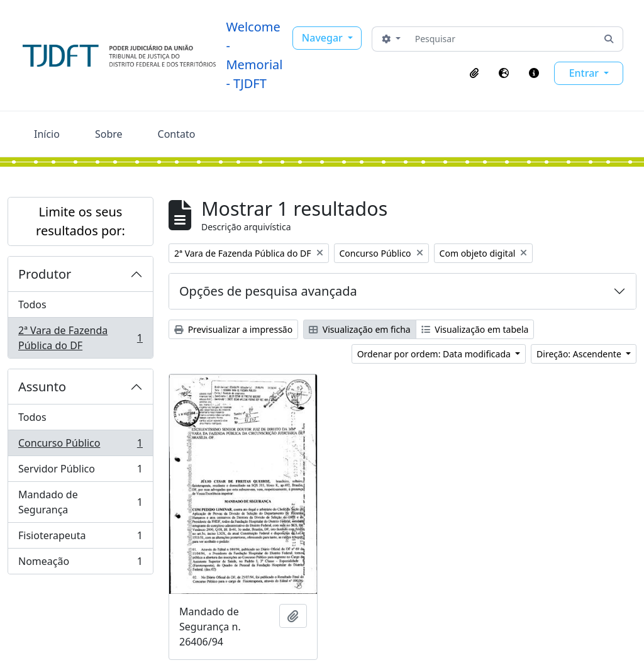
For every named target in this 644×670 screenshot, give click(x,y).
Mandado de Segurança (80, 502)
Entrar (586, 73)
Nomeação (80, 564)
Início (47, 134)
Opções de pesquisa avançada (268, 291)
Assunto (42, 387)
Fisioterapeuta (80, 538)
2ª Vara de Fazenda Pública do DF (80, 338)
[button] (474, 73)
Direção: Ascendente (580, 354)
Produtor (45, 274)
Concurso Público (80, 446)
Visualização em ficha (360, 329)
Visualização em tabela (475, 329)
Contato (177, 134)
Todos (32, 304)
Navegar (324, 38)
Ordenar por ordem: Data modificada (435, 354)
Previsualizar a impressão (233, 329)
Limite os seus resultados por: (80, 221)
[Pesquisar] (503, 39)
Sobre (109, 134)
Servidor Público (80, 472)
